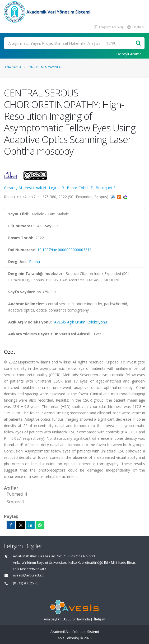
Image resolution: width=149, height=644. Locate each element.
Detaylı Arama (129, 54)
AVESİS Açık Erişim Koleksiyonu (81, 322)
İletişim (100, 619)
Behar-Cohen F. (80, 188)
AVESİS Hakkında (77, 619)
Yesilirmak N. (36, 188)
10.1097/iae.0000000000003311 (64, 250)
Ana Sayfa (13, 67)
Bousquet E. (106, 188)
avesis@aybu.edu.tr (29, 575)
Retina (34, 262)
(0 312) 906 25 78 (26, 583)
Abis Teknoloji (69, 638)
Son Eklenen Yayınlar (45, 67)
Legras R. (57, 188)
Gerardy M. (13, 188)
